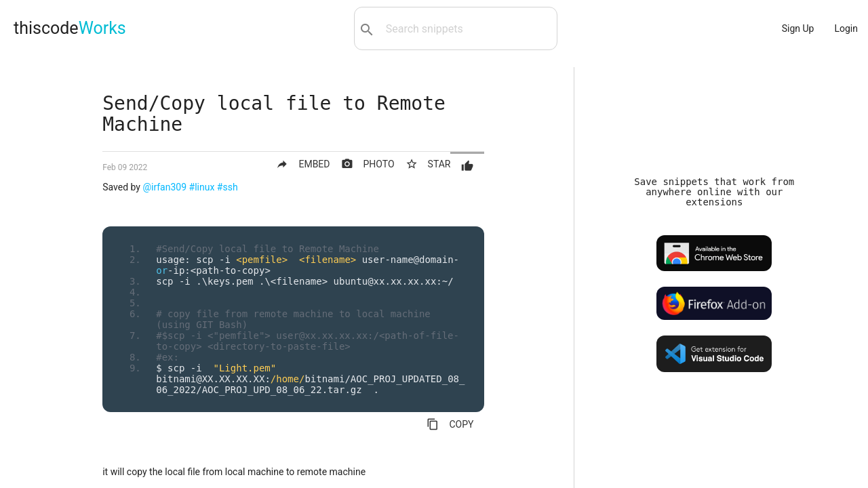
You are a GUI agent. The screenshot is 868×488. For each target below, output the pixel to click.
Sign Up (798, 28)
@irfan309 (164, 187)
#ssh (228, 187)
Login (846, 28)
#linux (202, 187)
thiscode (70, 28)
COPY (450, 424)
